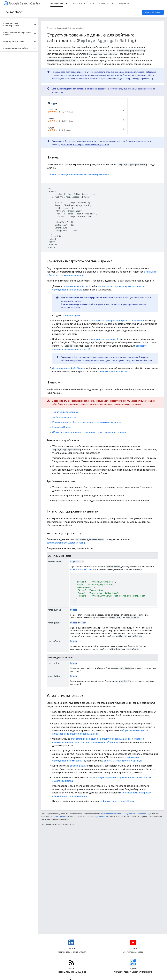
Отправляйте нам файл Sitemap (69, 368)
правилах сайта (102, 817)
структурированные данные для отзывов (125, 72)
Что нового (105, 3)
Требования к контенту (64, 417)
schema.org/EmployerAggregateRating (66, 543)
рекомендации (78, 766)
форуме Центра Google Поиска (119, 801)
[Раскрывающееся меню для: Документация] (67, 3)
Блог (92, 3)
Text (84, 623)
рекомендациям (71, 316)
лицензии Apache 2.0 (59, 817)
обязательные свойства (76, 286)
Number (74, 610)
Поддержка (79, 3)
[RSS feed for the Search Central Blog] (72, 965)
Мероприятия (126, 3)
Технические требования (65, 412)
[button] (17, 25)
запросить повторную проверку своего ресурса (119, 404)
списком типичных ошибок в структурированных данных (101, 739)
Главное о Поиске (62, 427)
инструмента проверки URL (105, 339)
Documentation (13, 12)
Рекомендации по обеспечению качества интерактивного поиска (87, 422)
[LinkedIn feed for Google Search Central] (72, 945)
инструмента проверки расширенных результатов (117, 321)
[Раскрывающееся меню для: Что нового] (113, 3)
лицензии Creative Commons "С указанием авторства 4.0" (125, 814)
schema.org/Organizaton (81, 569)
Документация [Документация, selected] (57, 3)
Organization (77, 562)
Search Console (153, 12)
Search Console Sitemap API (114, 372)
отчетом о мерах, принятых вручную (123, 761)
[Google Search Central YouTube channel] (133, 945)
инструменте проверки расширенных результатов (86, 144)
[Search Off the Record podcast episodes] (133, 965)
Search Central (25, 3)
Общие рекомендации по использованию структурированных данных (89, 432)
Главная (50, 28)
